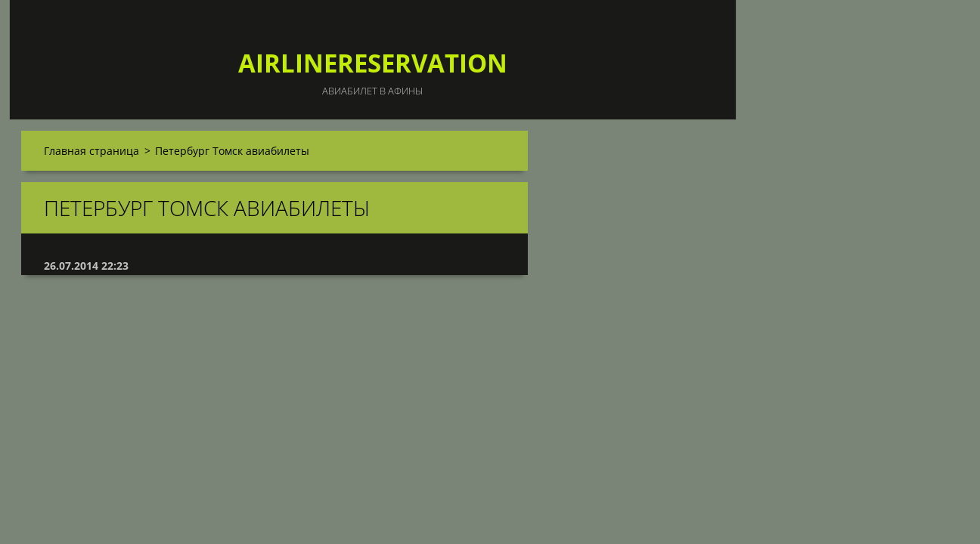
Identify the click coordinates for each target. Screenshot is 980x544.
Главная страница (91, 151)
